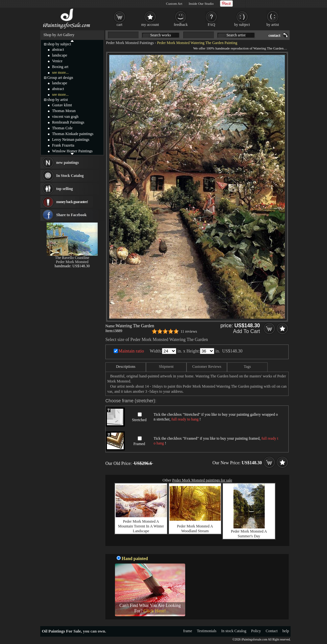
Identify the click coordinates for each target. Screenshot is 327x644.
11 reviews (189, 331)
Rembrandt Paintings (68, 122)
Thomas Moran (64, 111)
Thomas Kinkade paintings (73, 134)
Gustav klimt (62, 105)
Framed (139, 444)
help (286, 631)
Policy (256, 631)
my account (150, 25)
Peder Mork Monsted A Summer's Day (249, 534)
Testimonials (207, 631)
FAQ (211, 25)
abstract (58, 49)
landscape (60, 55)
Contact (272, 631)
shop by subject (59, 44)
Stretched (139, 420)
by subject (242, 25)
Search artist (236, 35)
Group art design (60, 78)
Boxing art (60, 67)
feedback (181, 25)
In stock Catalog (234, 631)
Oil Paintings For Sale (61, 631)
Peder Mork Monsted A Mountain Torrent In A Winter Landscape (141, 526)
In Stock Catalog (70, 176)
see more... (60, 72)
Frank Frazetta (63, 145)
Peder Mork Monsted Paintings (130, 43)
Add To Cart (247, 331)
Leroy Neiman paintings (71, 140)
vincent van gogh (65, 117)
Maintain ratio (131, 351)
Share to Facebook (71, 215)
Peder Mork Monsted (72, 262)
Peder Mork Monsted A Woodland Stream (195, 529)
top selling (65, 189)
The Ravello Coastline (72, 258)
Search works (161, 35)
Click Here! (155, 611)
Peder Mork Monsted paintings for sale (202, 480)
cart (119, 25)
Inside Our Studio (201, 4)
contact (274, 35)
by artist (273, 25)
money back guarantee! (72, 202)
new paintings (68, 163)
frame (188, 631)
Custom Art (174, 4)
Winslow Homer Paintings (72, 151)
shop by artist (58, 100)
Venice (57, 61)
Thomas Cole (62, 128)
